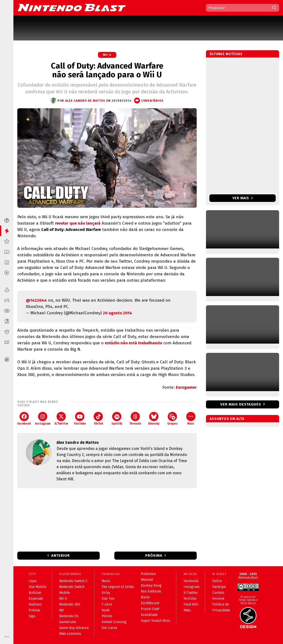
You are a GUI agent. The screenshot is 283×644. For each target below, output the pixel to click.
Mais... (188, 610)
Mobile (65, 593)
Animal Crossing (114, 622)
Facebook (24, 419)
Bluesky (154, 419)
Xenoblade (149, 615)
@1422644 (36, 300)
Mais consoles (70, 634)
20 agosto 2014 (117, 313)
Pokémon (148, 574)
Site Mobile (38, 587)
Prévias (34, 610)
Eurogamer (186, 387)
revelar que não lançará (78, 223)
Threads (135, 419)
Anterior (60, 555)
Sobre (217, 581)
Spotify (117, 419)
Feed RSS (191, 604)
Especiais (36, 599)
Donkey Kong (151, 586)
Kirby (106, 593)
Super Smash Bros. (156, 621)
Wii (61, 610)
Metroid (147, 580)
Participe (219, 587)
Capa (33, 581)
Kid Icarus (109, 628)
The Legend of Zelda (118, 587)
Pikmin (107, 616)
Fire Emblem (151, 591)
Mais (191, 419)
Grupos (172, 419)
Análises (35, 604)
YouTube (80, 419)
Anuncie (218, 599)
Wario (145, 597)
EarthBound (150, 603)
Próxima (154, 555)
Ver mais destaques (241, 404)
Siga (32, 616)
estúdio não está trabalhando (133, 343)
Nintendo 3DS (70, 604)
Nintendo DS (69, 616)
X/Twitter (61, 419)
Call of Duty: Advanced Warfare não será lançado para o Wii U (107, 70)
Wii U (107, 55)
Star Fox (108, 599)
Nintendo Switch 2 (73, 581)
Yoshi (106, 610)
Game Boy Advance (74, 628)
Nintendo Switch (72, 587)
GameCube (68, 622)
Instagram (43, 419)
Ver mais (243, 198)
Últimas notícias (226, 54)
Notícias (35, 593)
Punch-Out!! (150, 609)
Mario (106, 581)
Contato (218, 593)
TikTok (98, 419)
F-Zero (107, 604)
